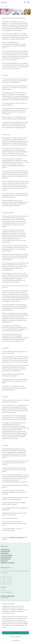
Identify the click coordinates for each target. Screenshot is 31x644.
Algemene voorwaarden (17, 537)
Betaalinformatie (6, 559)
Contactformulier (6, 551)
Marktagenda (5, 553)
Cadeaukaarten (5, 549)
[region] (15, 617)
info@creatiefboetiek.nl (8, 596)
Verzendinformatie (6, 557)
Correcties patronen (7, 555)
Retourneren (4, 561)
